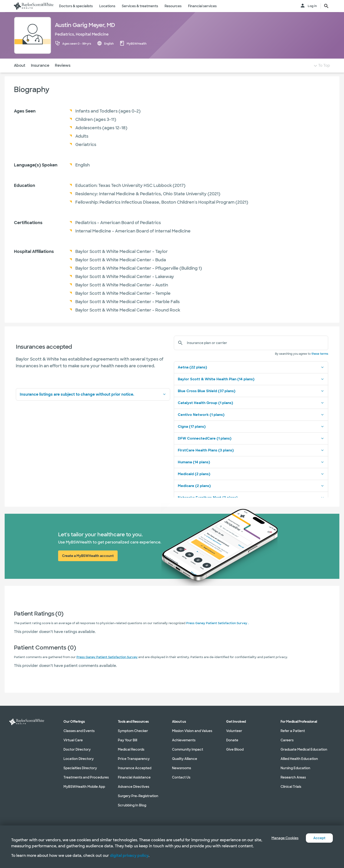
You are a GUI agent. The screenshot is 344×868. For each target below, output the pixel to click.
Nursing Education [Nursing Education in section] (295, 768)
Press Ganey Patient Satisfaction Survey (107, 666)
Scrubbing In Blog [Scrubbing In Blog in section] (132, 805)
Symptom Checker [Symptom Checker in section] (133, 731)
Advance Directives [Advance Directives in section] (134, 787)
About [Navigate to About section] (20, 75)
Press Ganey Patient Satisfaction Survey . (217, 632)
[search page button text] (326, 6)
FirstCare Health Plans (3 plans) (251, 460)
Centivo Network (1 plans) (251, 424)
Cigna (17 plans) (251, 436)
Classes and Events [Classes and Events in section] (79, 731)
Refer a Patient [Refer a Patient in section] (293, 731)
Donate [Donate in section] (232, 740)
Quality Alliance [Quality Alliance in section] (185, 759)
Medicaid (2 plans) (251, 483)
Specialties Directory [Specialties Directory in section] (80, 768)
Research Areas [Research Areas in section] (293, 777)
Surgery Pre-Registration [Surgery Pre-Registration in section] (138, 796)
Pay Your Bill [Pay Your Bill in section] (127, 740)
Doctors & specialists (76, 6)
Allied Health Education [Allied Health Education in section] (299, 759)
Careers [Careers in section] (287, 740)
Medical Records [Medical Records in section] (131, 749)
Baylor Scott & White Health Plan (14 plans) (251, 388)
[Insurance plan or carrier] (256, 352)
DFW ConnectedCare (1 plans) (251, 448)
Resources (173, 6)
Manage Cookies (281, 832)
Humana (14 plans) (251, 471)
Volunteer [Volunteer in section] (234, 731)
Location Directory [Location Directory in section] (79, 759)
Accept (319, 832)
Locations (107, 6)
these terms (320, 363)
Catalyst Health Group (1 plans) (251, 412)
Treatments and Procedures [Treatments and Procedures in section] (86, 777)
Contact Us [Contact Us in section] (181, 777)
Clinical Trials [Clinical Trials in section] (291, 787)
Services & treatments (140, 6)
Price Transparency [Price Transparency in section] (134, 759)
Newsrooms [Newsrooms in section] (182, 768)
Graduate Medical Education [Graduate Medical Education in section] (304, 749)
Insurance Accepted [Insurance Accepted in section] (135, 768)
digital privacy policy (129, 856)
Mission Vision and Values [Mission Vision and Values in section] (192, 731)
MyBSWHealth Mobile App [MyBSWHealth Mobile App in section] (84, 787)
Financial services (202, 6)
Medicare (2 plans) (251, 495)
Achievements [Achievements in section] (184, 740)
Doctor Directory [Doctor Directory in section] (77, 749)
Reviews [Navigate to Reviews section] (63, 75)
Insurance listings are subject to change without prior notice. (93, 404)
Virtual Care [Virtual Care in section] (73, 740)
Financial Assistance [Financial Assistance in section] (134, 777)
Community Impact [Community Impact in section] (188, 749)
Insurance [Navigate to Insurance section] (40, 75)
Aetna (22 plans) (251, 377)
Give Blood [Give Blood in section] (235, 749)
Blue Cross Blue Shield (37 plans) (251, 400)
